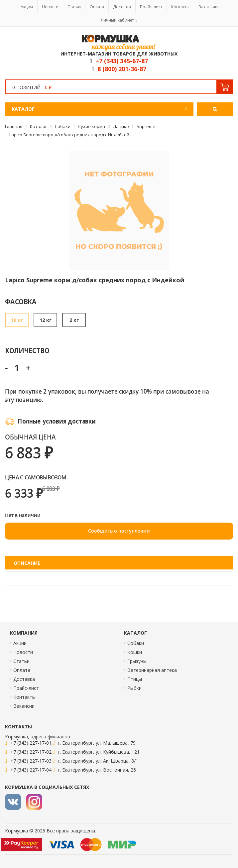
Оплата (97, 7)
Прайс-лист (151, 7)
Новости (50, 7)
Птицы (135, 679)
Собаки (136, 643)
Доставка (122, 7)
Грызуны (137, 661)
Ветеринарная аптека (152, 670)
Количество (27, 350)
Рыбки (134, 688)
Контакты (180, 7)
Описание (27, 563)
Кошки (135, 652)
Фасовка (21, 301)
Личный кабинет (117, 20)
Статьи (74, 7)
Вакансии (208, 7)
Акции (27, 7)
